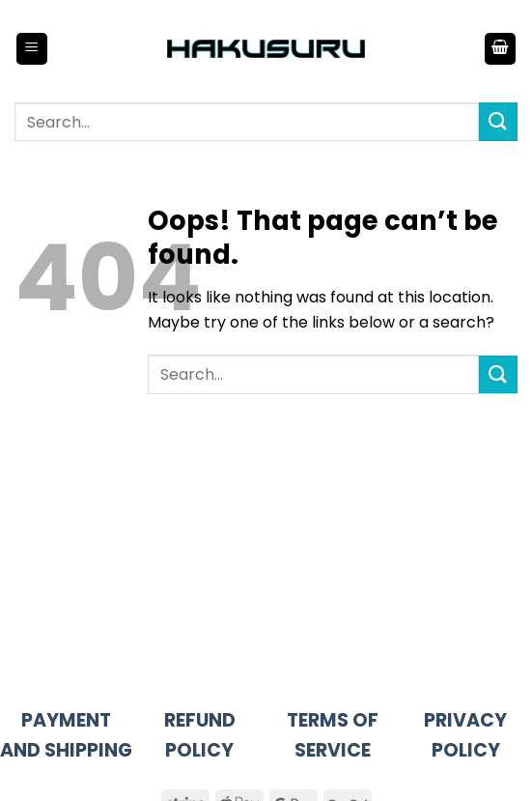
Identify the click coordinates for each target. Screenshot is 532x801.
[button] (32, 49)
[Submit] (498, 121)
